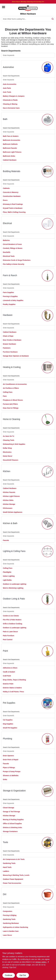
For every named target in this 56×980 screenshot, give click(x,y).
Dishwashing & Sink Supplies (14, 444)
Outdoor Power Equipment (13, 879)
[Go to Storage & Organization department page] (47, 791)
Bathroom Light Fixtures (12, 152)
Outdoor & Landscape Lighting (15, 584)
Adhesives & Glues (10, 668)
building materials (12, 171)
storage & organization (14, 791)
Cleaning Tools (9, 440)
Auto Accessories (10, 84)
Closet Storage (9, 808)
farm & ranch (10, 275)
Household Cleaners (11, 460)
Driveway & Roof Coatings (13, 204)
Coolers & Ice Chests (11, 616)
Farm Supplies (8, 292)
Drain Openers (8, 756)
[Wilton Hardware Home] (28, 8)
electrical (7, 223)
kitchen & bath (10, 523)
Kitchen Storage (9, 504)
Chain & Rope (8, 336)
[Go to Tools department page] (47, 843)
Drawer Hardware (9, 344)
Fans (5, 396)
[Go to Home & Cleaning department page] (47, 420)
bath (5, 119)
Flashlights (7, 572)
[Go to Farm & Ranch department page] (47, 276)
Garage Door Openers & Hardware (16, 356)
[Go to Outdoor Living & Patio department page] (47, 599)
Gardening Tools (9, 863)
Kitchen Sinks (8, 500)
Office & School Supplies (12, 824)
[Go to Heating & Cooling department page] (47, 367)
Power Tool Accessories (12, 883)
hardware (8, 315)
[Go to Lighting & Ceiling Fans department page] (47, 551)
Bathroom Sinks (9, 156)
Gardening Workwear (11, 923)
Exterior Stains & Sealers (12, 688)
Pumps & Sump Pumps (12, 772)
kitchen (7, 471)
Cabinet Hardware (10, 160)
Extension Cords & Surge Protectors (17, 260)
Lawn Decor (7, 935)
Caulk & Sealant (9, 672)
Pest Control (8, 640)
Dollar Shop (7, 448)
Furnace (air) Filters (10, 404)
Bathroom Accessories (12, 140)
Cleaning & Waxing (10, 104)
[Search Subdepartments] (28, 80)
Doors (5, 200)
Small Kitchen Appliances (13, 512)
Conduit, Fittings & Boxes (13, 248)
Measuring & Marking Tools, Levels (16, 875)
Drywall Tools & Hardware (13, 208)
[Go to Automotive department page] (47, 67)
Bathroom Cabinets (10, 144)
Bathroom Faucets (10, 148)
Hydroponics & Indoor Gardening (16, 927)
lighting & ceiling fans (14, 551)
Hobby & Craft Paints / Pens (13, 692)
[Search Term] (28, 19)
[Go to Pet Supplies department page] (47, 703)
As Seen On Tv (9, 436)
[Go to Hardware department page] (47, 315)
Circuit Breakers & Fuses (12, 244)
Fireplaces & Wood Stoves (13, 400)
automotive (8, 67)
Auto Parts (7, 88)
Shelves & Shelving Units (12, 827)
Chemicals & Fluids (10, 100)
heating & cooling (12, 367)
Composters (8, 911)
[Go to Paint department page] (47, 651)
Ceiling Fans (8, 392)
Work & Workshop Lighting (13, 588)
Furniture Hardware (10, 352)
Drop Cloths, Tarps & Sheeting (14, 680)
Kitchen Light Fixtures (11, 496)
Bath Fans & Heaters (11, 136)
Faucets (6, 540)
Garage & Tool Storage (12, 812)
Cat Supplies (8, 720)
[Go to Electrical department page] (47, 224)
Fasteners (7, 348)
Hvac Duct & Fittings (11, 408)
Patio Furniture (9, 636)
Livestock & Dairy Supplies (13, 300)
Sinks (5, 779)
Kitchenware (8, 508)
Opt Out (23, 975)
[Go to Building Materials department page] (47, 172)
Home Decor (8, 456)
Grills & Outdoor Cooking (13, 624)
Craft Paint (7, 676)
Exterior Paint (8, 684)
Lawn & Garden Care (11, 931)
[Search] (53, 19)
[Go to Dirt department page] (47, 895)
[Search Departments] (28, 55)
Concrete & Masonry (11, 192)
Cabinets (6, 188)
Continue (9, 975)
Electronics (7, 452)
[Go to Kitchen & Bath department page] (47, 524)
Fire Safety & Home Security (14, 264)
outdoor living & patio (14, 599)
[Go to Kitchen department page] (47, 472)
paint (5, 651)
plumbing (8, 739)
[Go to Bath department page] (47, 120)
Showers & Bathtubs (11, 775)
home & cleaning (12, 419)
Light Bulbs (7, 580)
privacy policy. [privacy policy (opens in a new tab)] (41, 962)
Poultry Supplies (9, 304)
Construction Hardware (12, 196)
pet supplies (9, 703)
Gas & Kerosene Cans (11, 108)
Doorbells (7, 252)
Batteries (6, 240)
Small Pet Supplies (10, 728)
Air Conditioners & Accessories (15, 384)
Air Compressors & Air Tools (14, 859)
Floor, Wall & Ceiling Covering (14, 212)
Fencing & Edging (10, 915)
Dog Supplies (8, 724)
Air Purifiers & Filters (11, 388)
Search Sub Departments (11, 76)
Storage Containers (10, 831)
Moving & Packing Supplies (13, 820)
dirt (5, 894)
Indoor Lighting (9, 576)
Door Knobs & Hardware (12, 340)
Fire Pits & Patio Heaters (12, 620)
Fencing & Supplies (10, 296)
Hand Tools (7, 867)
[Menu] (4, 7)
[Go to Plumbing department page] (47, 739)
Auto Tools (7, 92)
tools (6, 842)
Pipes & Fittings (9, 768)
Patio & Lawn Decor (10, 632)
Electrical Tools (9, 256)
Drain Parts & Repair (11, 760)
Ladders (6, 871)
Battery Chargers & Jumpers (14, 96)
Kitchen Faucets (9, 492)
